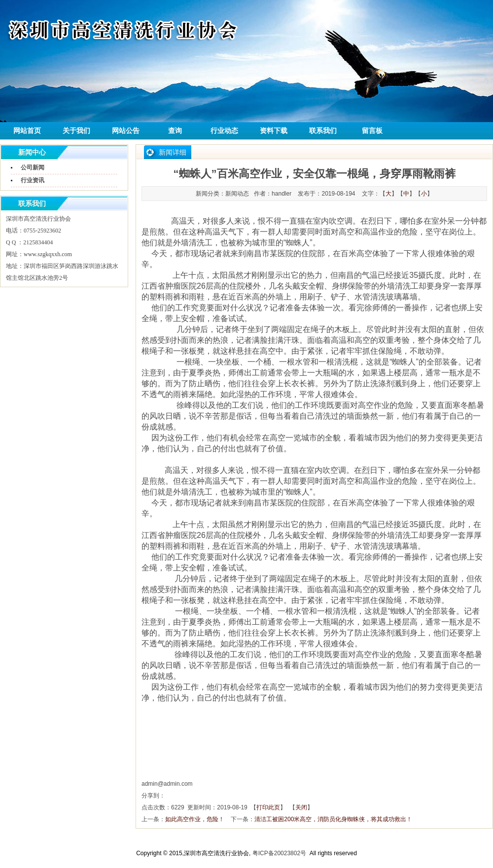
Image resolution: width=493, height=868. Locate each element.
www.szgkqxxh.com (48, 254)
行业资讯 (33, 180)
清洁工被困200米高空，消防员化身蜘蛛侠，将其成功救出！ (333, 819)
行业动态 (224, 131)
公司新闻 (33, 167)
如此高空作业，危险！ (195, 819)
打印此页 (268, 807)
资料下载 (274, 131)
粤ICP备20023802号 (279, 853)
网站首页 (27, 131)
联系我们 (323, 131)
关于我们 (76, 131)
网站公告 (126, 131)
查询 (175, 131)
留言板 (372, 131)
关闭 (301, 807)
